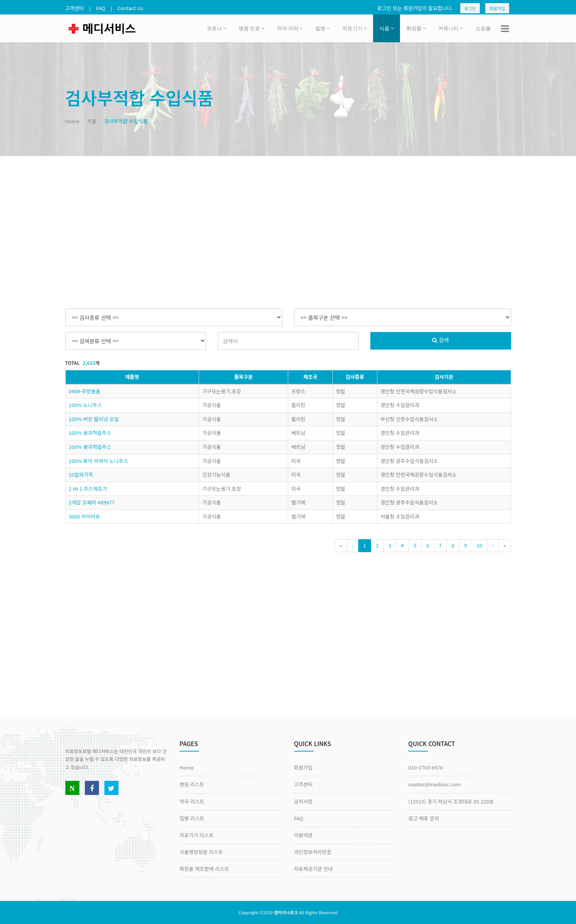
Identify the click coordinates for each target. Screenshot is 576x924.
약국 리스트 (192, 801)
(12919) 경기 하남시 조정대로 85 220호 (451, 801)
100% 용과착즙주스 (90, 433)
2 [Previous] (377, 545)
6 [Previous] (428, 545)
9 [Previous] (466, 545)
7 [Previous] (440, 545)
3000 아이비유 (84, 516)
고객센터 (75, 8)
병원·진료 (251, 28)
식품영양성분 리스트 (201, 852)
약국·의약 (290, 28)
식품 (387, 28)
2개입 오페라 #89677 (92, 502)
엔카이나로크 (286, 912)
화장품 (416, 28)
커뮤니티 (451, 28)
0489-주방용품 (85, 391)
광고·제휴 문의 (424, 818)
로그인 (470, 8)
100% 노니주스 (85, 405)
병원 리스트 (192, 784)
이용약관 (303, 835)
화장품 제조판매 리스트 (204, 869)
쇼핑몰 (483, 28)
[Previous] (341, 546)
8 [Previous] (453, 545)
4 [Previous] (403, 545)
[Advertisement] (288, 219)
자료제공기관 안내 (313, 869)
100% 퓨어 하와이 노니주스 (99, 461)
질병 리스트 (192, 818)
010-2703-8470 (425, 767)
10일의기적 (81, 475)
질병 (322, 28)
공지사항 (303, 801)
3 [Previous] (390, 545)
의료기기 (354, 28)
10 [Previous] (479, 545)
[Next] (493, 546)
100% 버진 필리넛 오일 (94, 419)
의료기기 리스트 (196, 835)
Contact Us (130, 8)
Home (73, 121)
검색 (441, 340)
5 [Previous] (415, 545)
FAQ (100, 8)
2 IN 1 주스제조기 (88, 489)
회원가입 (497, 8)
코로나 (216, 28)
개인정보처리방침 (313, 852)
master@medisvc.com (434, 784)
